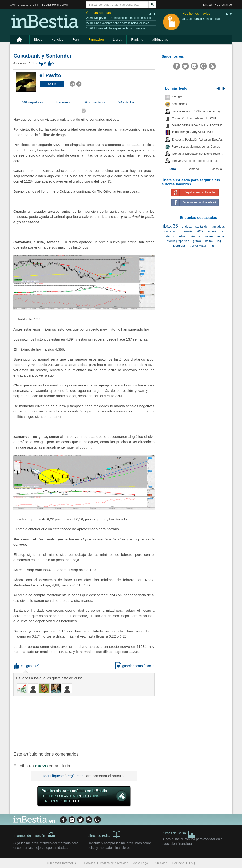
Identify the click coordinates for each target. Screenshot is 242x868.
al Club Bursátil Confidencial (201, 19)
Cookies (90, 863)
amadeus (219, 227)
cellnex (182, 236)
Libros (117, 40)
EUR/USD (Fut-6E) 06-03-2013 (192, 133)
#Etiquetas (160, 40)
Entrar (207, 5)
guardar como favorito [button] (135, 666)
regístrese (76, 776)
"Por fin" (177, 97)
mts (212, 246)
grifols (197, 241)
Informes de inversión (34, 835)
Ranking (137, 40)
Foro (76, 40)
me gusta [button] (24, 666)
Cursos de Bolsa (179, 834)
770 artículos (125, 102)
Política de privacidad (114, 863)
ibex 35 (171, 226)
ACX (200, 231)
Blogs (38, 40)
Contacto (178, 863)
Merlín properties (178, 241)
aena (220, 236)
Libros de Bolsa (104, 834)
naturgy (169, 236)
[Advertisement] (89, 723)
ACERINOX (180, 104)
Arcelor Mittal (197, 246)
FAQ (192, 863)
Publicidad (160, 863)
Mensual (217, 169)
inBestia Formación (53, 5)
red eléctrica (215, 231)
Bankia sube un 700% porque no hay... (197, 111)
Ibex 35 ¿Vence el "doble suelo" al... (196, 161)
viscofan (196, 236)
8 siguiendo (64, 102)
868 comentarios (95, 102)
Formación (96, 40)
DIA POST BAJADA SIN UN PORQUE (197, 125)
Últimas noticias (99, 13)
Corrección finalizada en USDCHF (194, 118)
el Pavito (50, 75)
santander (202, 227)
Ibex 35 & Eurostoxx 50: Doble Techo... (198, 154)
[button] (52, 84)
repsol (209, 236)
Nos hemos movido (196, 14)
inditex (209, 241)
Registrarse (223, 5)
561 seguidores (33, 102)
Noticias (57, 40)
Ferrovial (188, 231)
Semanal (194, 169)
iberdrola (179, 246)
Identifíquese (54, 776)
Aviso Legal (141, 863)
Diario (172, 169)
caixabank (171, 231)
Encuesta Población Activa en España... (198, 140)
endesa (187, 227)
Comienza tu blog (23, 5)
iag (219, 241)
